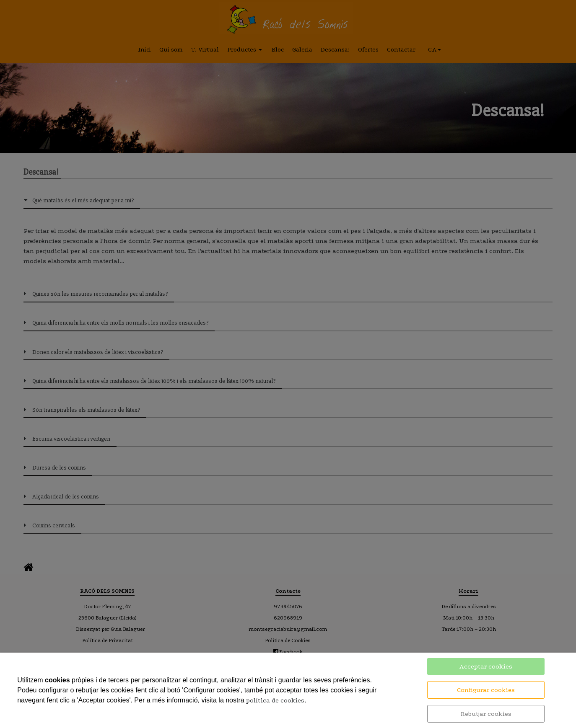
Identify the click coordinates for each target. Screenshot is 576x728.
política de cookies (275, 700)
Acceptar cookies (486, 666)
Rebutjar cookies (486, 714)
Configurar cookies (486, 690)
